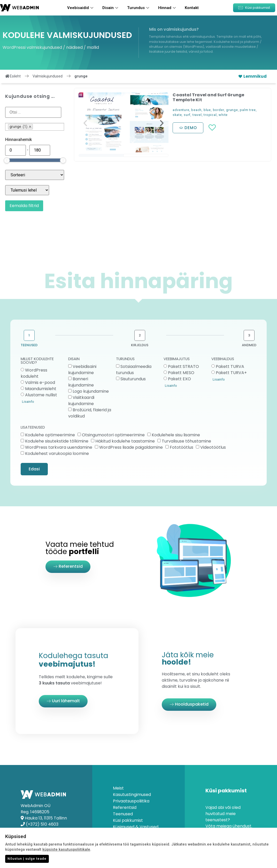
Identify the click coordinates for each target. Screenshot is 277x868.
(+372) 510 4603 (42, 824)
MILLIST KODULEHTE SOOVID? (37, 361)
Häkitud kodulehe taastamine (125, 441)
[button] (254, 8)
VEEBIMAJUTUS (177, 359)
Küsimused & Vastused (136, 827)
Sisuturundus (133, 379)
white (223, 115)
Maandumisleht (41, 389)
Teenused (123, 814)
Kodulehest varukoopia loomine (57, 453)
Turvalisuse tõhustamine (186, 441)
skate (177, 115)
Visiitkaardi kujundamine (81, 401)
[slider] (7, 160)
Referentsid (125, 808)
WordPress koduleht (34, 373)
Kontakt (192, 8)
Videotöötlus (213, 447)
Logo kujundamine (91, 391)
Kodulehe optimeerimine (50, 435)
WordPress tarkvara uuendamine (59, 447)
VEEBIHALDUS (223, 359)
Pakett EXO (179, 379)
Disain (111, 8)
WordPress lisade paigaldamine (131, 447)
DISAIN (74, 359)
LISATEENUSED (33, 428)
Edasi (34, 469)
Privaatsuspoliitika (131, 801)
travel (197, 115)
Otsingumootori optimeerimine (113, 435)
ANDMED (249, 345)
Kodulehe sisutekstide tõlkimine (57, 441)
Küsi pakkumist (128, 820)
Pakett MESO (181, 373)
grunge (232, 110)
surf (187, 115)
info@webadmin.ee (45, 830)
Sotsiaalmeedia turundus (134, 370)
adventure (181, 110)
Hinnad (168, 8)
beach (196, 110)
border (219, 110)
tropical (210, 115)
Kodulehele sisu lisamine (176, 435)
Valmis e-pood (40, 382)
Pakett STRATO (183, 366)
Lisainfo (28, 402)
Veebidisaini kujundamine (82, 370)
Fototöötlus (182, 447)
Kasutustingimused (132, 795)
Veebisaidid (81, 8)
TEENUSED (29, 345)
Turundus (139, 8)
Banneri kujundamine (81, 382)
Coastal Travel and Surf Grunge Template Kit (208, 97)
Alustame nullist (41, 395)
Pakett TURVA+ (231, 373)
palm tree (248, 110)
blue (207, 110)
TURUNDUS (125, 359)
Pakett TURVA (230, 366)
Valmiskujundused (48, 76)
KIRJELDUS (140, 345)
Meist (118, 788)
